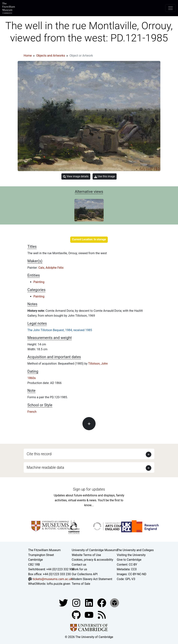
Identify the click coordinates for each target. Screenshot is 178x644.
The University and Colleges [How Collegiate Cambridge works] (135, 550)
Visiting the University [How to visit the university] (131, 555)
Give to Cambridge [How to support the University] (129, 560)
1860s (32, 378)
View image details (76, 176)
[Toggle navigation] (170, 8)
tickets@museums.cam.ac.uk (52, 579)
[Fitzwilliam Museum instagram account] (77, 603)
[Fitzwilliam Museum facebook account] (89, 603)
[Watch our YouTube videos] (89, 615)
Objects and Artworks (51, 56)
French (32, 412)
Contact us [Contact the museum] (79, 565)
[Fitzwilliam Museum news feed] (102, 615)
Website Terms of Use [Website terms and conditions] (86, 555)
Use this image (105, 176)
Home (28, 56)
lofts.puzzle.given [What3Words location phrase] (58, 584)
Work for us (79, 569)
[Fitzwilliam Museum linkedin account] (102, 603)
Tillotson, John (98, 364)
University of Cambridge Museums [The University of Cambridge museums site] (95, 550)
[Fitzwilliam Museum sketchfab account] (115, 603)
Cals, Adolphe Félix (51, 268)
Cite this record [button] (39, 454)
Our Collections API (85, 574)
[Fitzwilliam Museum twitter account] (64, 603)
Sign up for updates (89, 489)
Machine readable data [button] (45, 467)
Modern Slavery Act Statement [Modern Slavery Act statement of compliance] (92, 579)
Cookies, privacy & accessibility (92, 560)
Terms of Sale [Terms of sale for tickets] (81, 584)
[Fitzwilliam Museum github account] (77, 615)
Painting (39, 282)
